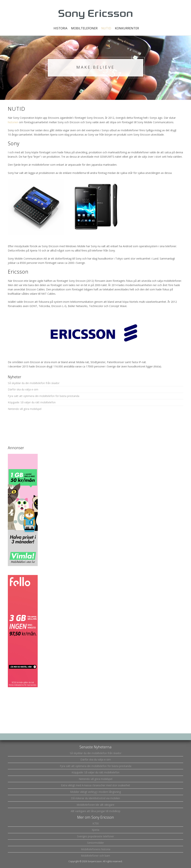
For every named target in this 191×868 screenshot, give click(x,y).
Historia (60, 28)
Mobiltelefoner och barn (95, 856)
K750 (96, 823)
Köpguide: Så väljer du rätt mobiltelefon (32, 402)
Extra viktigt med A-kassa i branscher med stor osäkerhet (95, 785)
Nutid (106, 28)
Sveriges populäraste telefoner (95, 836)
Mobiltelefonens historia (96, 849)
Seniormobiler (95, 843)
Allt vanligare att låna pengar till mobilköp (95, 811)
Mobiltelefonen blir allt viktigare (95, 805)
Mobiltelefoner (84, 28)
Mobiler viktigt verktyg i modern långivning (95, 792)
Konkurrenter (127, 28)
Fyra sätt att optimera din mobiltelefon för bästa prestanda (44, 396)
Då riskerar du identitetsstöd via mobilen (95, 798)
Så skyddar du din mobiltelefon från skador (34, 383)
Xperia (95, 830)
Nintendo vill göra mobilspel (25, 409)
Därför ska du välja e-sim (23, 389)
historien (13, 122)
